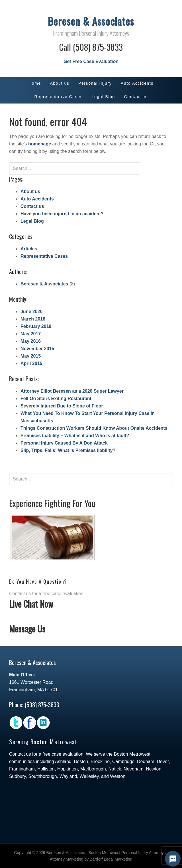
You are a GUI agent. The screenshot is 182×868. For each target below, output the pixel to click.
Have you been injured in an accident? (62, 214)
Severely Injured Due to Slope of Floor (62, 406)
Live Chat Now (31, 604)
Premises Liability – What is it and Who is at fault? (75, 436)
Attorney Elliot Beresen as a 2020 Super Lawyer (72, 391)
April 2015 (31, 363)
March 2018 (33, 319)
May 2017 (31, 334)
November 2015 (37, 349)
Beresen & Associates (91, 21)
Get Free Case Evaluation (91, 61)
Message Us (27, 629)
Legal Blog (32, 221)
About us (30, 191)
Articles (29, 249)
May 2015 (31, 356)
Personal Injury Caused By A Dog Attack (64, 443)
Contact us (32, 206)
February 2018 (36, 326)
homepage (40, 144)
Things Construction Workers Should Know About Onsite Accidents (94, 428)
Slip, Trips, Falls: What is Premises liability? (68, 450)
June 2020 (31, 312)
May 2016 (31, 341)
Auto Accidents (37, 199)
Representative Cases (44, 256)
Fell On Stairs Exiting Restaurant (56, 398)
